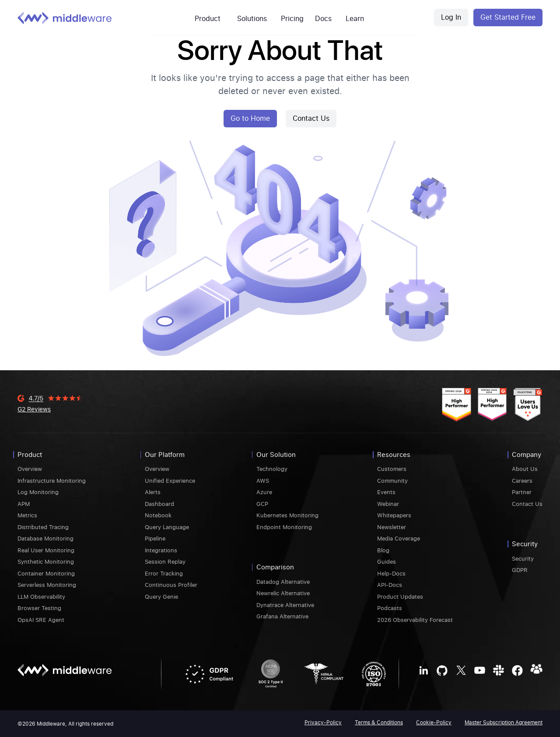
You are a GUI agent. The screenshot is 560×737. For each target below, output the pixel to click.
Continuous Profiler (171, 584)
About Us (525, 469)
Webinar (388, 504)
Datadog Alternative (283, 581)
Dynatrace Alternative (285, 605)
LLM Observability (41, 596)
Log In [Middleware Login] (451, 17)
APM (24, 504)
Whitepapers (394, 515)
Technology (272, 469)
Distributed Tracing (43, 527)
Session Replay (165, 561)
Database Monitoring (45, 538)
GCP (262, 504)
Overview (30, 469)
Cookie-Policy (434, 722)
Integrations (161, 550)
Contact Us (311, 118)
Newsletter (392, 527)
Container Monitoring (46, 573)
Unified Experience (170, 480)
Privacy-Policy (323, 722)
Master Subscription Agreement (504, 722)
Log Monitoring (38, 492)
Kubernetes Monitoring (287, 515)
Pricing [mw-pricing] (292, 18)
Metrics (27, 515)
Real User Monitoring (46, 550)
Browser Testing (39, 608)
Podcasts (390, 608)
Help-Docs (391, 573)
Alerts (153, 492)
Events (386, 492)
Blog (383, 550)
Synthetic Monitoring (46, 561)
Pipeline (155, 538)
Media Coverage (399, 538)
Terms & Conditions (379, 722)
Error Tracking (164, 573)
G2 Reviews (34, 409)
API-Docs (390, 584)
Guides (387, 561)
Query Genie (161, 596)
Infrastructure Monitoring (52, 480)
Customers (392, 469)
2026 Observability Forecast (415, 619)
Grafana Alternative (282, 616)
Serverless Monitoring (47, 584)
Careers (522, 480)
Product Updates (400, 596)
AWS (263, 480)
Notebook (158, 515)
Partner (522, 492)
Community (392, 480)
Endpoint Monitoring (284, 527)
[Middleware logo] (65, 18)
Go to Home (250, 118)
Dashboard (159, 504)
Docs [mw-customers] (323, 18)
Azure (264, 492)
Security (523, 558)
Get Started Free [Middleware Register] (508, 17)
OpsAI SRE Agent (41, 619)
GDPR (520, 570)
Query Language (167, 527)
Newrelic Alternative (283, 593)
